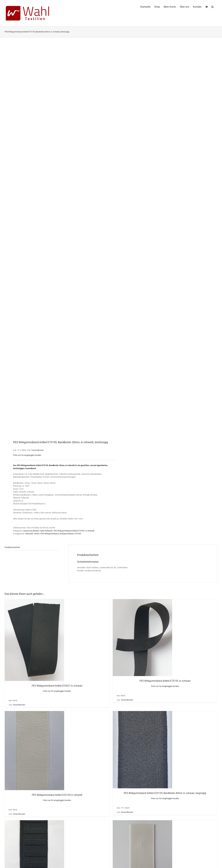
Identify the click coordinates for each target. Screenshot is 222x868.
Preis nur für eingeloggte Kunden (27, 455)
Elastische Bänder (31, 531)
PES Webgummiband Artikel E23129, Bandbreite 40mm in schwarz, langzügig (165, 793)
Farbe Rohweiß (46, 531)
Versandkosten (38, 450)
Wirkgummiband (67, 534)
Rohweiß (29, 534)
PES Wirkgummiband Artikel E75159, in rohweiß (74, 531)
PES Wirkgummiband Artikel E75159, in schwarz (165, 681)
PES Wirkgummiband (49, 534)
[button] (212, 6)
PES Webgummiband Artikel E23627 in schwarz (57, 686)
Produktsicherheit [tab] (12, 547)
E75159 (78, 534)
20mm (37, 534)
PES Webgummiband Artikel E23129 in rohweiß (57, 795)
